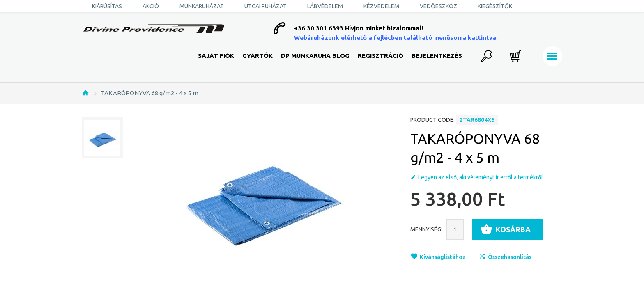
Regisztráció (381, 56)
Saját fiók (216, 56)
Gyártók (258, 56)
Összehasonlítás (510, 257)
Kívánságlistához (443, 257)
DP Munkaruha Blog (315, 56)
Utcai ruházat (266, 6)
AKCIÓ (151, 6)
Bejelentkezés (437, 56)
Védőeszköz (438, 6)
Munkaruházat (202, 6)
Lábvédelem (325, 6)
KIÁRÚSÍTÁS (107, 6)
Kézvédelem (381, 6)
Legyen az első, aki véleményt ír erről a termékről (481, 177)
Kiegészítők (495, 6)
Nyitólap (85, 93)
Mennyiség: (426, 229)
